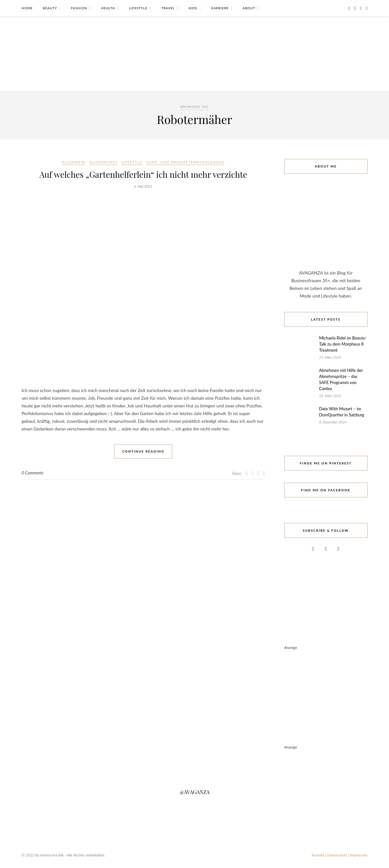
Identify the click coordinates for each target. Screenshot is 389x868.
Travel (168, 8)
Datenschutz (337, 855)
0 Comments (33, 473)
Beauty (50, 8)
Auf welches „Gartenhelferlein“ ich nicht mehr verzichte (143, 174)
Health (108, 8)
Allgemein (74, 162)
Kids (193, 8)
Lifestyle (138, 8)
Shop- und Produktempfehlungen (185, 162)
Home (27, 8)
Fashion (79, 8)
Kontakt (318, 855)
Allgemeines (103, 162)
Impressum (359, 855)
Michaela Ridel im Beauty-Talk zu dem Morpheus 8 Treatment (343, 344)
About (249, 8)
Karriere (220, 8)
